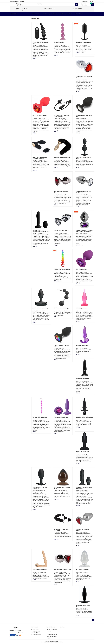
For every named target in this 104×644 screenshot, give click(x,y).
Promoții (69, 14)
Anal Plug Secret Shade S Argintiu (62, 569)
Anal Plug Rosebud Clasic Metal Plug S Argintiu (84, 192)
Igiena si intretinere (17, 32)
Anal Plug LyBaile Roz (81, 308)
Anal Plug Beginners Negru (82, 378)
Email (22, 1)
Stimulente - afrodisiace (19, 23)
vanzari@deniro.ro (19, 632)
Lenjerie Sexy (16, 34)
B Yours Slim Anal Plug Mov (83, 345)
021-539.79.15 (14, 1)
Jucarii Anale (15, 17)
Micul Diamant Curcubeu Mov (61, 417)
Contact (92, 1)
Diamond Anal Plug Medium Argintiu (83, 530)
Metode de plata (36, 631)
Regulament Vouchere (52, 629)
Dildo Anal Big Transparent (82, 569)
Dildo (13, 36)
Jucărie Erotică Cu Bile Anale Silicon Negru (40, 488)
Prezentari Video (16, 54)
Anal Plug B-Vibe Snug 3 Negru (83, 42)
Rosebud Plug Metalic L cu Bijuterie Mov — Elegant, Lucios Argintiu (84, 231)
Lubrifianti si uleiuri (18, 30)
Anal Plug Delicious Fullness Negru (84, 417)
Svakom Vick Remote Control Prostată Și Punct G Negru (40, 158)
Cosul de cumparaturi (52, 635)
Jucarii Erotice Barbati (18, 25)
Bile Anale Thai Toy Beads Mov (40, 417)
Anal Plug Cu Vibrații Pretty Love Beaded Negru (84, 488)
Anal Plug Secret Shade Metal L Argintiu (62, 192)
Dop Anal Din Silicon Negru (82, 452)
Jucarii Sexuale (36, 14)
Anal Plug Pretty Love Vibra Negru (41, 308)
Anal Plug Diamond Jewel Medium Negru (84, 116)
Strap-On (14, 43)
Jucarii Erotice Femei (18, 41)
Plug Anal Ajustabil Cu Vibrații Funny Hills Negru (61, 116)
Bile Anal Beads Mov (59, 42)
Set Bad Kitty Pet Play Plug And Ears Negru (62, 530)
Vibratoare (15, 28)
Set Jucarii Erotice (17, 47)
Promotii (14, 51)
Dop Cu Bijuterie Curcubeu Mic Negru (62, 346)
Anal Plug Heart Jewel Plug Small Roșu (84, 77)
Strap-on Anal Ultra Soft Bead (40, 569)
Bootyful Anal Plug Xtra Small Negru (83, 606)
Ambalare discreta (37, 635)
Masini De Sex (15, 49)
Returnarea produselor (52, 636)
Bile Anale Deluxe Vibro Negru (61, 308)
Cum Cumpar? (36, 629)
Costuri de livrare (36, 633)
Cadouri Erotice (16, 45)
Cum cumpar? (85, 1)
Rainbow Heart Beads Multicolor (62, 269)
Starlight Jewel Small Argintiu (61, 230)
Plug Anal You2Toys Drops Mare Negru (62, 488)
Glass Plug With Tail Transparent (62, 157)
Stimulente (45, 14)
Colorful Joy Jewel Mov (82, 269)
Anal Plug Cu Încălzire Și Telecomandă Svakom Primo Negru (41, 231)
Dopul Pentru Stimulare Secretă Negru (83, 158)
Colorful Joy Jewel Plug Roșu (40, 116)
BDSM (13, 38)
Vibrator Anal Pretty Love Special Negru (41, 43)
